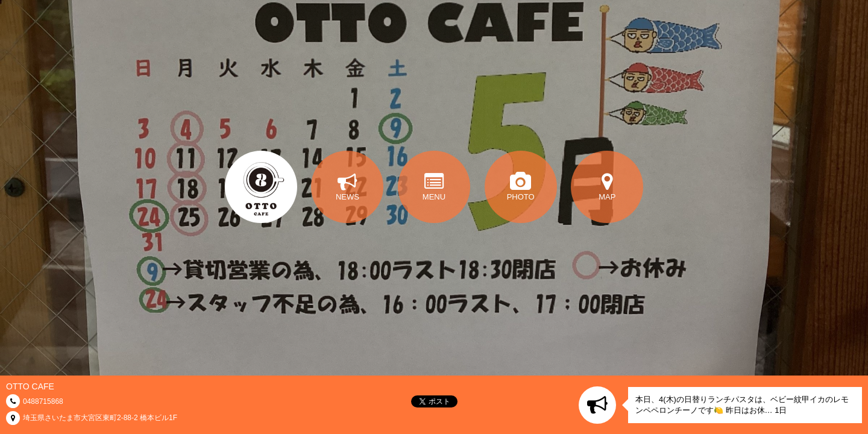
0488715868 (43, 401)
